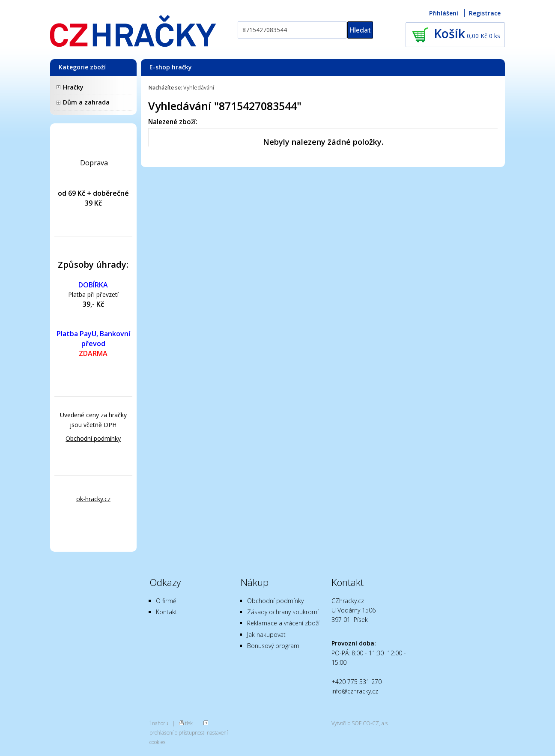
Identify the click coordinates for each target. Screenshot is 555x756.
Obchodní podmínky (93, 438)
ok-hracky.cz (93, 499)
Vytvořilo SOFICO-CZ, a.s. (360, 723)
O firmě (166, 601)
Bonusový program (273, 646)
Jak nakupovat (266, 635)
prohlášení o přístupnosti (178, 732)
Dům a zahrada (86, 102)
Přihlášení (444, 13)
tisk (189, 723)
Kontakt (167, 612)
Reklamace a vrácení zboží (283, 623)
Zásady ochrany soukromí (283, 612)
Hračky (73, 87)
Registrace (485, 13)
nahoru (160, 723)
